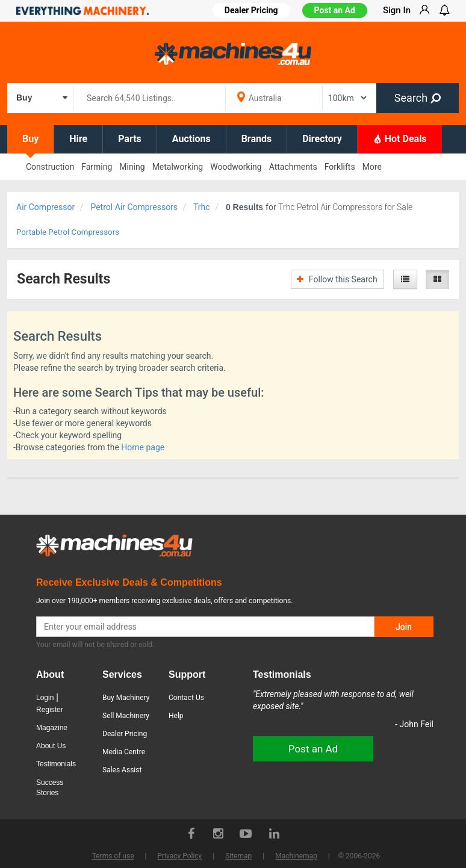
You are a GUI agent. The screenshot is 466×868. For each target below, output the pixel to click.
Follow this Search (337, 279)
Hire (78, 139)
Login (45, 698)
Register (50, 710)
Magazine (52, 728)
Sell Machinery (126, 716)
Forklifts (340, 167)
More (372, 167)
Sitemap (238, 856)
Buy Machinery (126, 698)
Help (176, 716)
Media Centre (124, 752)
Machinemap (296, 856)
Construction (50, 167)
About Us (51, 746)
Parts (130, 139)
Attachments (293, 167)
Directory (322, 139)
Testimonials (56, 764)
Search (418, 98)
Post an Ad (335, 10)
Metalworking (178, 167)
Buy (30, 139)
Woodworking (236, 167)
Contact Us (186, 698)
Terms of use (113, 856)
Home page (143, 447)
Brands (257, 139)
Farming (97, 167)
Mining (132, 167)
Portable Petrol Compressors (68, 232)
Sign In (397, 10)
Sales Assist (122, 770)
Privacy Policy (179, 856)
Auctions (191, 139)
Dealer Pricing (125, 734)
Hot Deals (400, 138)
